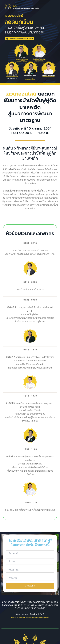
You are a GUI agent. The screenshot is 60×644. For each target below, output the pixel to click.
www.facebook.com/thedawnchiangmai (30, 618)
